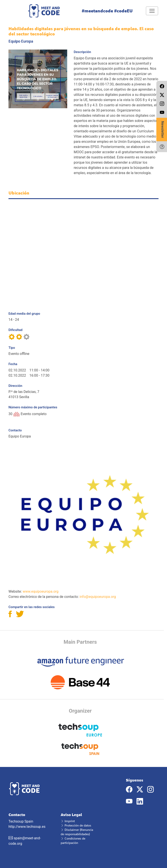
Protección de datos (76, 825)
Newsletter (163, 130)
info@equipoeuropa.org (98, 597)
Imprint (68, 821)
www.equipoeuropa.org (41, 591)
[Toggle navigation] (152, 11)
